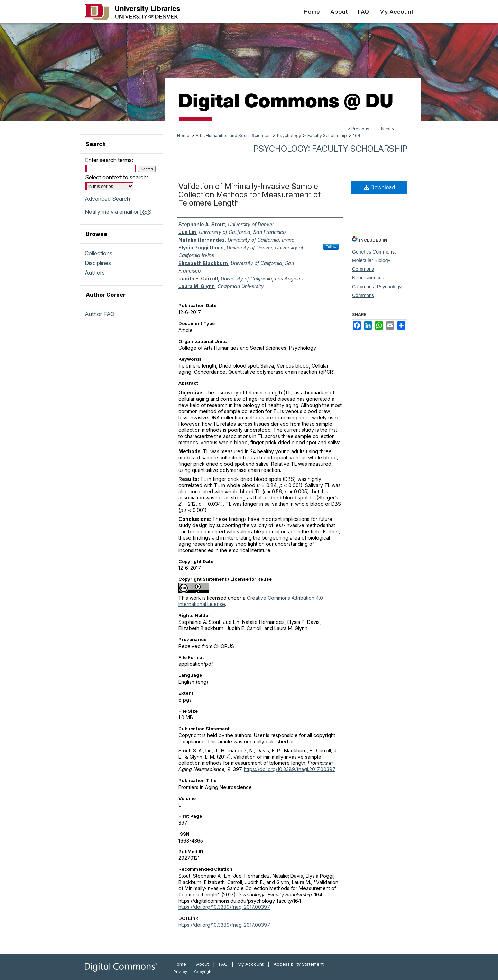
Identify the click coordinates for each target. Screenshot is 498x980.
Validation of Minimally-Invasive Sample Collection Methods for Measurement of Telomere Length (250, 194)
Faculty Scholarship (327, 136)
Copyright (203, 972)
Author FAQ (100, 314)
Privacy (180, 972)
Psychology (289, 136)
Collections (99, 253)
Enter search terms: (109, 160)
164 (357, 136)
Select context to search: (117, 177)
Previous (360, 129)
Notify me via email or (118, 212)
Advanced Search (107, 199)
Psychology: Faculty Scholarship (330, 149)
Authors (95, 273)
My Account (251, 964)
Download (380, 187)
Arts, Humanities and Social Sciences (233, 136)
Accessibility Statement (299, 964)
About (202, 964)
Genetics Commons (373, 252)
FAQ (223, 964)
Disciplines (98, 263)
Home (183, 136)
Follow (331, 247)
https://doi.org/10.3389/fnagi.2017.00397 (290, 769)
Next (386, 129)
